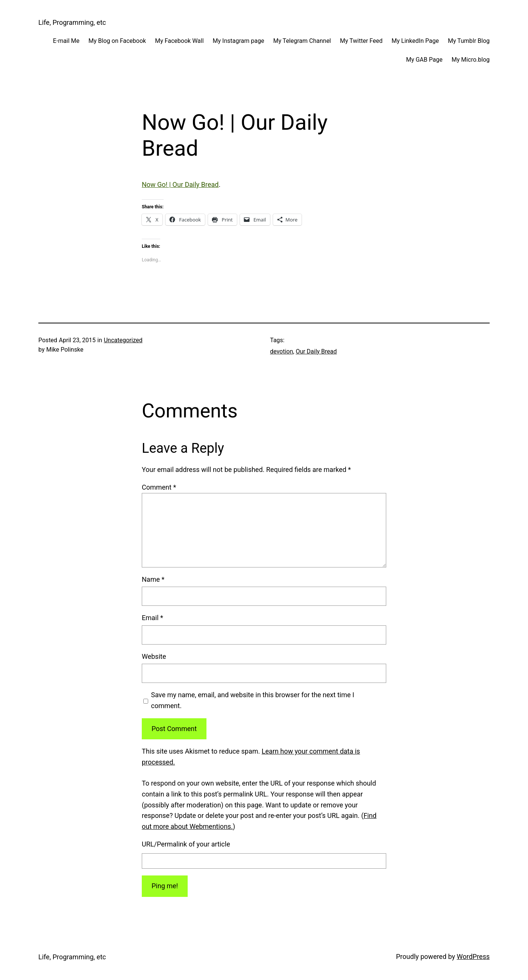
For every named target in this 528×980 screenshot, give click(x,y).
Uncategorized (123, 340)
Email (152, 618)
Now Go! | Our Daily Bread (180, 184)
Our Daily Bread (316, 351)
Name (153, 579)
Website (154, 656)
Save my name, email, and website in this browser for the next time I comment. (253, 700)
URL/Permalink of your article (186, 844)
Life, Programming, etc (72, 22)
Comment (159, 487)
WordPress (473, 956)
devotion (281, 351)
